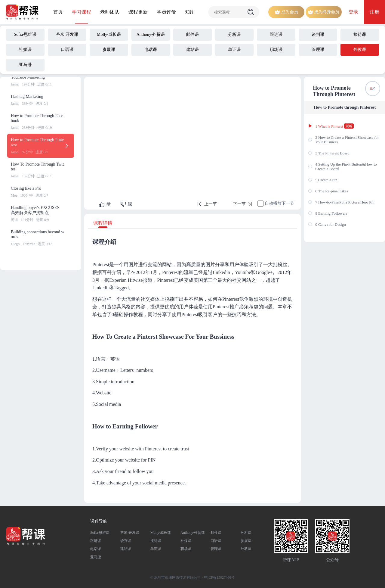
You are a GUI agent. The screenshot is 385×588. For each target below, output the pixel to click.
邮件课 (216, 533)
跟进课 (96, 541)
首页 (58, 12)
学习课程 (82, 12)
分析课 (246, 533)
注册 (374, 12)
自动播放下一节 (279, 203)
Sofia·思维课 (100, 533)
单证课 (156, 549)
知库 (190, 12)
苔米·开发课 (130, 533)
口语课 (216, 541)
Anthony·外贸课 (193, 533)
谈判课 (126, 541)
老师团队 (110, 12)
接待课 (156, 541)
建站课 (126, 549)
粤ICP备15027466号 (219, 577)
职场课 (186, 549)
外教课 (246, 549)
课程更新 (138, 12)
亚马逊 (96, 557)
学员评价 (166, 12)
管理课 (216, 549)
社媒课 (186, 541)
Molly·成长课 (161, 533)
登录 (353, 12)
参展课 (246, 541)
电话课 (96, 549)
